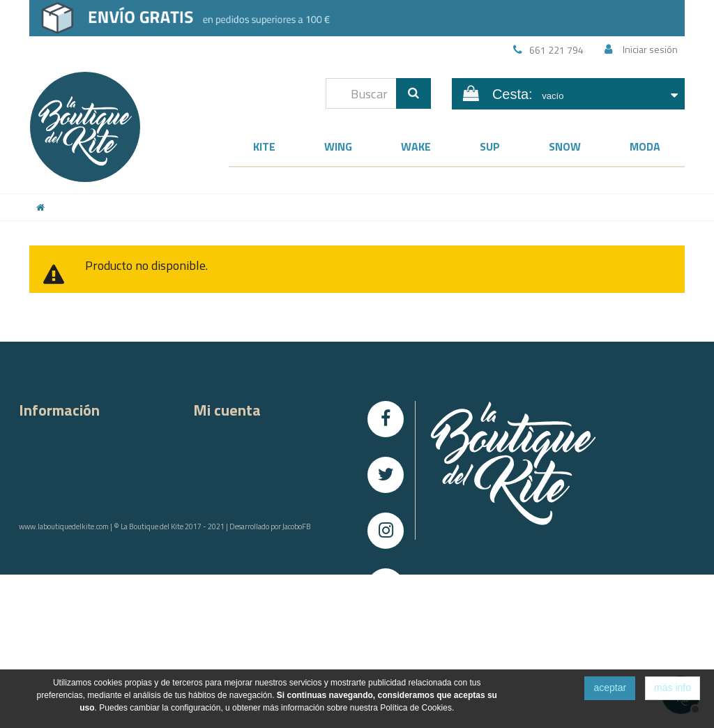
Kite (264, 146)
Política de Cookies (58, 579)
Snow (565, 146)
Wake (416, 146)
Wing (338, 146)
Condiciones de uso (60, 561)
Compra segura (50, 470)
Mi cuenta (227, 410)
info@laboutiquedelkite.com (516, 668)
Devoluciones (47, 507)
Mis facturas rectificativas (245, 470)
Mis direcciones (226, 488)
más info (673, 688)
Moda (645, 146)
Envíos (33, 488)
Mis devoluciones (230, 452)
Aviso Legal (42, 525)
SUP (490, 146)
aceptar (610, 688)
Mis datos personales (238, 507)
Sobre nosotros (52, 452)
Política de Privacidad (63, 543)
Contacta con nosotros (66, 434)
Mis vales (213, 525)
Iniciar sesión (650, 49)
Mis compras (220, 434)
